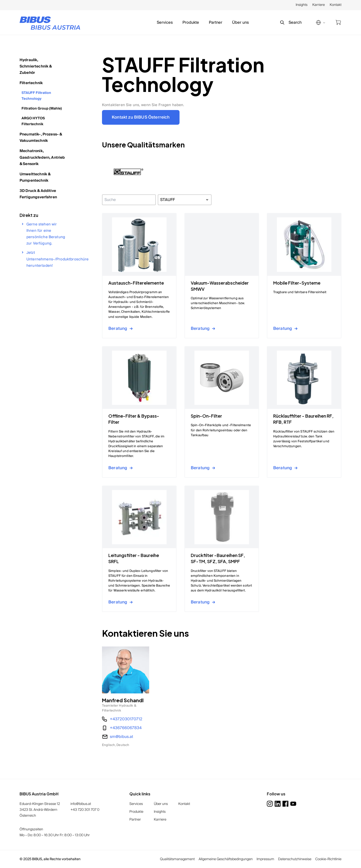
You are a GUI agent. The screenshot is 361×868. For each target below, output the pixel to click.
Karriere (319, 5)
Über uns (240, 22)
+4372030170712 (126, 719)
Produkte (191, 22)
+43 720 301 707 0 (85, 810)
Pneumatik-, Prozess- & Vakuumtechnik (41, 137)
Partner (216, 22)
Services (165, 22)
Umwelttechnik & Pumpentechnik (35, 177)
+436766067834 (126, 728)
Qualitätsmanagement (177, 859)
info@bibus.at (81, 804)
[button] (129, 172)
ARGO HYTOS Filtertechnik (33, 121)
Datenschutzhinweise (295, 859)
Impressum (265, 859)
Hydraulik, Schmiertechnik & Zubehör (36, 66)
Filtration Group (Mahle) (42, 109)
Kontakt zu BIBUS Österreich (141, 117)
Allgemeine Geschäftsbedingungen (226, 859)
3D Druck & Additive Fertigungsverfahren (38, 194)
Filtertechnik (31, 83)
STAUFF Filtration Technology (36, 96)
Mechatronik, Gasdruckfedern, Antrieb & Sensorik (42, 157)
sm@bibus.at (121, 737)
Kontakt (336, 5)
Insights (302, 5)
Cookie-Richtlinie (328, 859)
